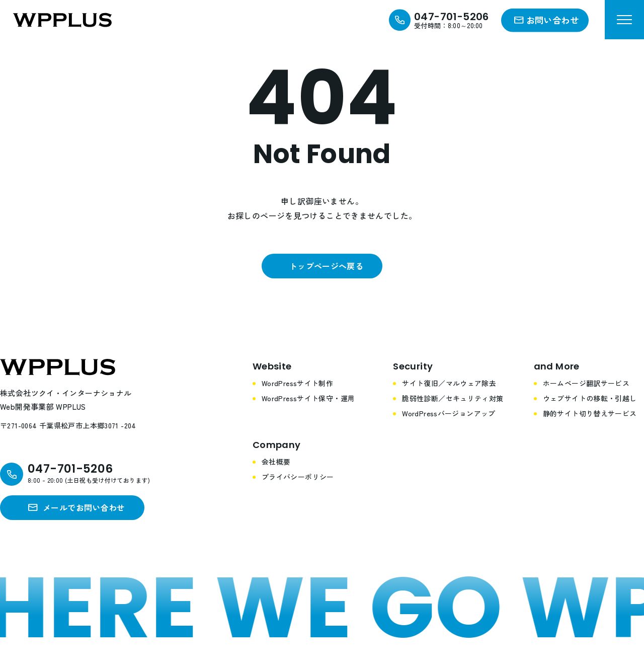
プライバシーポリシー (298, 477)
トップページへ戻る (326, 266)
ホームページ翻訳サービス (586, 383)
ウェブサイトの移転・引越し (590, 398)
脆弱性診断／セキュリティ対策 (453, 398)
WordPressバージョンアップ (449, 413)
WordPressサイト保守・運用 (308, 398)
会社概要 (276, 462)
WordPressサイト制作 (297, 383)
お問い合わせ (552, 20)
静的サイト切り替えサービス (590, 413)
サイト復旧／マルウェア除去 (449, 383)
